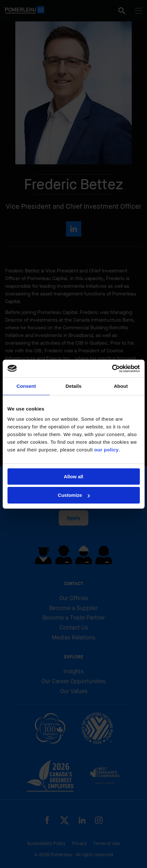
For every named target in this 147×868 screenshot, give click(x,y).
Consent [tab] (26, 386)
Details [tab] (74, 386)
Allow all (73, 477)
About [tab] (121, 386)
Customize (74, 495)
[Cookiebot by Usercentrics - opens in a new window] (112, 369)
